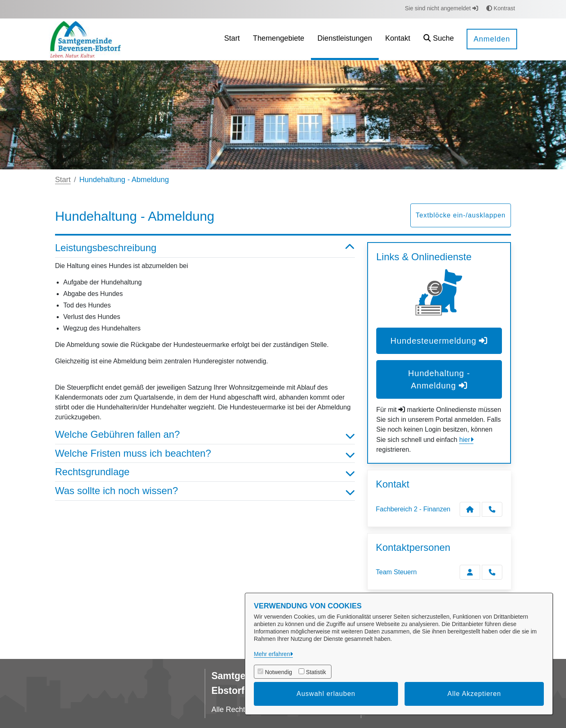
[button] (439, 39)
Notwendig (278, 672)
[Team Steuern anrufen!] (492, 572)
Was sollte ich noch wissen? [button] (205, 491)
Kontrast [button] (501, 8)
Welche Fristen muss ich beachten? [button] (205, 454)
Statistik (316, 672)
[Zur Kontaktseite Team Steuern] (470, 572)
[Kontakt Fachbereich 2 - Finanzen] (470, 509)
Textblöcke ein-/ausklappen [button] (461, 215)
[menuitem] (232, 39)
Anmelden (492, 39)
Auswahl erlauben (326, 694)
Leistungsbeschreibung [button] (205, 248)
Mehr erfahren (272, 654)
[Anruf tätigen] (492, 509)
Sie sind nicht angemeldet (442, 8)
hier (465, 440)
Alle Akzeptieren (474, 694)
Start (63, 180)
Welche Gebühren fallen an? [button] (205, 435)
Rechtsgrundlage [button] (205, 472)
